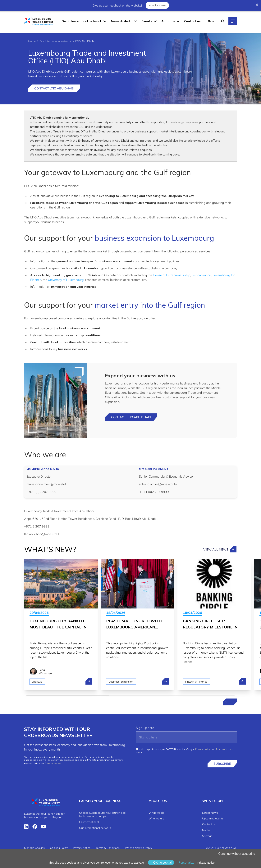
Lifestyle (37, 682)
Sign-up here (145, 728)
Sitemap (207, 836)
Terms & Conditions (108, 848)
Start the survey (157, 5)
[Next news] (233, 702)
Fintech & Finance (196, 682)
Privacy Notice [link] (206, 863)
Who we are (156, 818)
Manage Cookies (34, 848)
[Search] (223, 21)
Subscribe (222, 764)
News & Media (122, 21)
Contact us (192, 21)
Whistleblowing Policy (138, 848)
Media (206, 830)
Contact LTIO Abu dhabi (131, 417)
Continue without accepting (239, 854)
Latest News (210, 813)
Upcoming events (213, 818)
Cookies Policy (59, 848)
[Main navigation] (233, 21)
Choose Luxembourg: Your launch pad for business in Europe (102, 814)
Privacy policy (203, 749)
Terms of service (225, 749)
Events (147, 21)
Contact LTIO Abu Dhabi (54, 88)
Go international (89, 822)
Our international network (82, 21)
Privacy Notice (53, 763)
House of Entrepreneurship (172, 275)
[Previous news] (227, 702)
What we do (156, 813)
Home (32, 41)
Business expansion (121, 682)
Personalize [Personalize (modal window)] (186, 863)
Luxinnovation (201, 275)
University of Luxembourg (66, 280)
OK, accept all (161, 863)
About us (168, 21)
